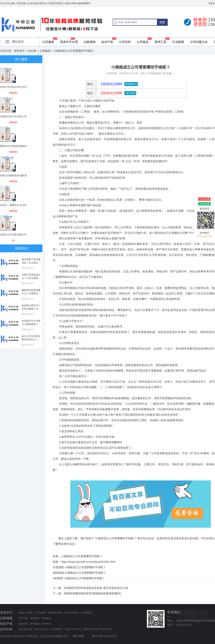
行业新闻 (178, 42)
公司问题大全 (199, 42)
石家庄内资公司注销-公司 (13, 117)
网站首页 (18, 42)
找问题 (32, 51)
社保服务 (46, 618)
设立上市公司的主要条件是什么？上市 (31, 340)
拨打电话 (130, 93)
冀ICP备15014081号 (104, 636)
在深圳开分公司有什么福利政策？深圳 (31, 324)
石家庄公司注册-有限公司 (13, 235)
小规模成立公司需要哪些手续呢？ (85, 567)
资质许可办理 (69, 42)
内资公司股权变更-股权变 (13, 176)
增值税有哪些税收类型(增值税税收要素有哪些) (92, 593)
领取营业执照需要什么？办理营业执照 (31, 293)
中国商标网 (57, 629)
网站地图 (78, 636)
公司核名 (143, 42)
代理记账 (23, 618)
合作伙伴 (6, 629)
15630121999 (111, 93)
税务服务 (35, 618)
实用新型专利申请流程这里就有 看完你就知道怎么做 (96, 588)
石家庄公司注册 (73, 629)
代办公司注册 (7, 3)
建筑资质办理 (26, 629)
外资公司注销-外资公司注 (13, 87)
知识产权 (107, 42)
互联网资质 (87, 613)
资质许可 (6, 613)
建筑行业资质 (26, 613)
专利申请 (46, 624)
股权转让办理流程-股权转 (13, 146)
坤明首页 (19, 51)
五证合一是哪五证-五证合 (13, 205)
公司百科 (125, 42)
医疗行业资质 (72, 613)
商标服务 (23, 624)
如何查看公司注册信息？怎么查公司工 (31, 263)
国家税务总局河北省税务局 (97, 629)
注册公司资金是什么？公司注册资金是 (31, 278)
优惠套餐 (204, 204)
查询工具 (160, 42)
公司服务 (48, 42)
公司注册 (204, 199)
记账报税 (90, 42)
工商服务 (45, 51)
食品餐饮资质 (56, 613)
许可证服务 (41, 613)
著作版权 (35, 624)
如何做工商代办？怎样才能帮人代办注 (31, 309)
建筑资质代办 (42, 629)
